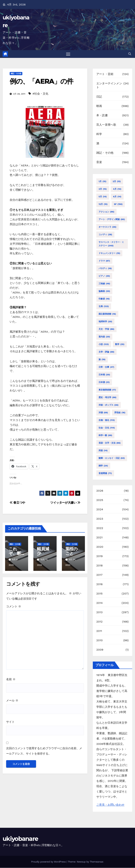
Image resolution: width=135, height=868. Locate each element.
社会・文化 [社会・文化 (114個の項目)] (107, 428)
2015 (99, 594)
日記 (99, 97)
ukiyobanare (20, 839)
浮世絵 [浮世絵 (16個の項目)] (120, 413)
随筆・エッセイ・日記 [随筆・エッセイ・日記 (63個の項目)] (112, 458)
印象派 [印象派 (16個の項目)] (104, 299)
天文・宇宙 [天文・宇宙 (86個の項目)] (106, 329)
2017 (99, 575)
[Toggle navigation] (68, 54)
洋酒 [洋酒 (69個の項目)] (103, 413)
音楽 (99, 162)
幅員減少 (43, 551)
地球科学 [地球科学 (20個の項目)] (105, 322)
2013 (99, 612)
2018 (99, 566)
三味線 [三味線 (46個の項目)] (104, 284)
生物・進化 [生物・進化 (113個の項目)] (107, 420)
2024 (100, 510)
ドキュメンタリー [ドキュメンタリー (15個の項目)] (109, 253)
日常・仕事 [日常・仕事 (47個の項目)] (106, 367)
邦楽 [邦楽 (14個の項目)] (103, 451)
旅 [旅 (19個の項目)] (102, 360)
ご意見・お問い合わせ (110, 805)
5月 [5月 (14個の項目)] (103, 197)
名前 (11, 679)
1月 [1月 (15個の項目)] (102, 182)
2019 (99, 556)
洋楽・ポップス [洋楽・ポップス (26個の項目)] (109, 405)
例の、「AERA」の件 (41, 82)
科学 (99, 134)
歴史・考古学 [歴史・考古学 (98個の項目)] (107, 398)
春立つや (17, 503)
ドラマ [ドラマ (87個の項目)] (104, 261)
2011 (99, 631)
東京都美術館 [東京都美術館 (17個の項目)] (107, 390)
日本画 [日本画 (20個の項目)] (104, 375)
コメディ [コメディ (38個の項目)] (105, 235)
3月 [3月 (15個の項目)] (103, 189)
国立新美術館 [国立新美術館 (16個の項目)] (107, 314)
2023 (100, 519)
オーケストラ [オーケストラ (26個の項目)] (107, 227)
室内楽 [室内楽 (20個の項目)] (104, 337)
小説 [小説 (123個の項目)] (104, 344)
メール (12, 701)
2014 (99, 603)
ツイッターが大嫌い (65, 503)
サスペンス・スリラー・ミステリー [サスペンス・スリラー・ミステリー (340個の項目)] (111, 244)
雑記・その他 (16, 74)
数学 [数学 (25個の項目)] (120, 344)
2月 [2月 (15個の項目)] (117, 182)
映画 (99, 106)
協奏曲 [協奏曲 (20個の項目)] (104, 291)
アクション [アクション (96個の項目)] (106, 212)
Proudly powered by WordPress (49, 862)
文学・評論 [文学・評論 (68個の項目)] (106, 352)
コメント (14, 607)
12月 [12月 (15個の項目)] (103, 204)
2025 (100, 500)
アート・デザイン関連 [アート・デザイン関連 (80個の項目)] (112, 220)
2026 (100, 491)
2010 (99, 640)
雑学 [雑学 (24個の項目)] (103, 466)
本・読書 (102, 116)
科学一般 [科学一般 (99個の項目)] (105, 435)
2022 (100, 528)
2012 (99, 622)
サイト (10, 722)
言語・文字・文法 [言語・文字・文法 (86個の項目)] (110, 443)
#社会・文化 (40, 94)
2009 (100, 650)
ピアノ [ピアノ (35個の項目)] (104, 276)
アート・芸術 (105, 74)
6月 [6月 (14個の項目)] (117, 197)
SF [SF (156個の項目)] (118, 204)
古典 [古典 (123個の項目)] (104, 307)
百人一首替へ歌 (106, 125)
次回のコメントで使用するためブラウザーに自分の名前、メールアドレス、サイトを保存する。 (44, 751)
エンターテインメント (109, 86)
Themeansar (96, 862)
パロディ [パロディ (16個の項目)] (105, 269)
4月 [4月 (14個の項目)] (117, 189)
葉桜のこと (71, 551)
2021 (99, 538)
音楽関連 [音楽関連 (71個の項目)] (105, 473)
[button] (130, 54)
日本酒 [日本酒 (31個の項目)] (104, 382)
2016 (99, 584)
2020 (100, 547)
